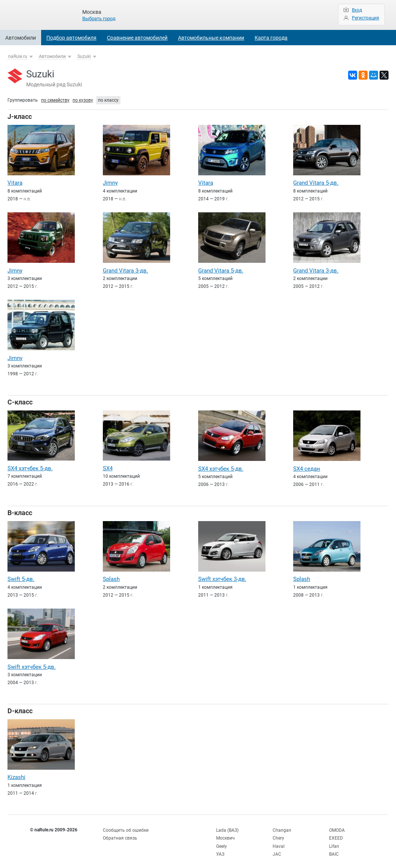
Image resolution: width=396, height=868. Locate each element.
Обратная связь (120, 834)
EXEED (336, 834)
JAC (277, 849)
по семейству (55, 100)
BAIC (334, 849)
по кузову (83, 100)
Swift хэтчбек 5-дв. (32, 664)
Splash (111, 577)
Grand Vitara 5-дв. (316, 183)
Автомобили (21, 38)
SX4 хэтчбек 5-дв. (30, 467)
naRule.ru (18, 56)
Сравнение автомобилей (137, 38)
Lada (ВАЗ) (227, 827)
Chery (278, 834)
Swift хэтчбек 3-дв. (222, 577)
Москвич (225, 834)
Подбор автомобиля (71, 38)
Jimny (110, 183)
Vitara (15, 183)
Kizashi (16, 774)
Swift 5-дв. (21, 577)
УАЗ (220, 849)
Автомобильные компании (211, 38)
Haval (279, 842)
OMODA (337, 827)
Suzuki (84, 56)
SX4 (108, 467)
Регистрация (366, 18)
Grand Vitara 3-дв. (125, 270)
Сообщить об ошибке (126, 827)
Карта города (271, 38)
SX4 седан (307, 467)
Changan (282, 827)
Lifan (334, 842)
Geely (222, 842)
